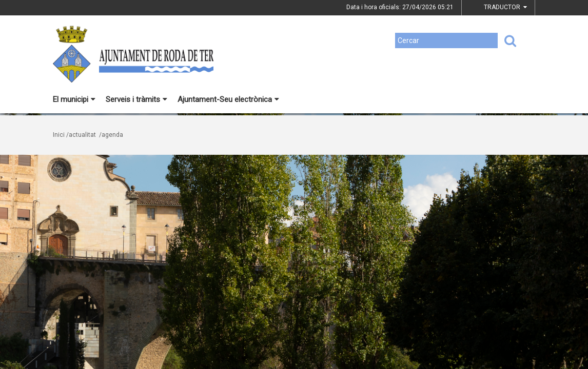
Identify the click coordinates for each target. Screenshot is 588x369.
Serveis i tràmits (136, 99)
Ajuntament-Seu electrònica (228, 99)
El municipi (74, 99)
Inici (59, 135)
